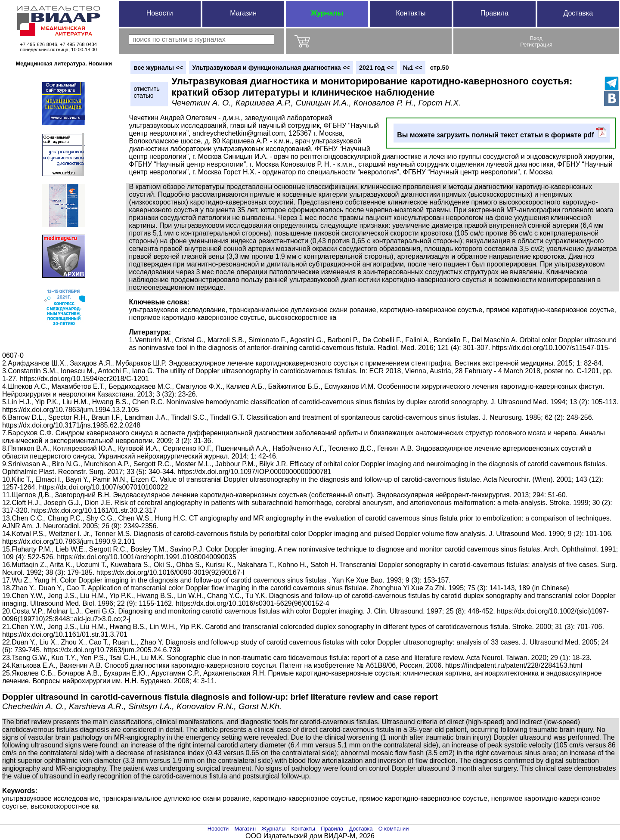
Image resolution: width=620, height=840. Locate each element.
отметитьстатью (146, 92)
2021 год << (376, 68)
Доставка (578, 13)
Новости (160, 13)
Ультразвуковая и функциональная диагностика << (271, 68)
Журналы (327, 13)
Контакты (411, 13)
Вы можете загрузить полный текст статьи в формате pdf (502, 133)
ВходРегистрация (536, 41)
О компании (394, 829)
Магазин (243, 13)
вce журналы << (158, 68)
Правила (494, 13)
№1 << (413, 68)
